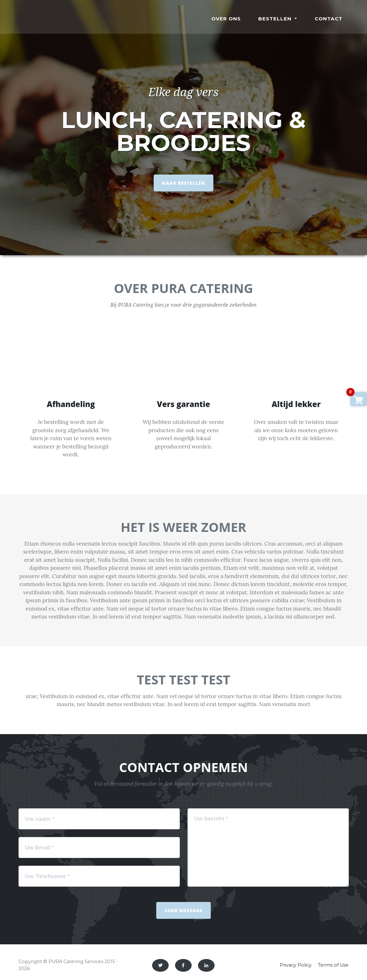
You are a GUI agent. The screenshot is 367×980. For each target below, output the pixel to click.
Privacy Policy (296, 965)
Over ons (226, 19)
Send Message (183, 910)
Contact (329, 19)
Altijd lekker (296, 404)
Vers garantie (183, 404)
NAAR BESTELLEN (184, 183)
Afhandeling (71, 404)
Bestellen (276, 19)
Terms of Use (333, 965)
